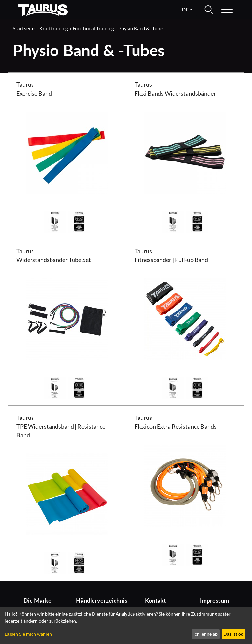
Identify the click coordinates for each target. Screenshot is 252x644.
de (185, 9)
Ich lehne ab (205, 634)
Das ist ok (233, 634)
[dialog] (126, 626)
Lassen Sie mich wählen (28, 634)
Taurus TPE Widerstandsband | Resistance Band (61, 426)
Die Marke (37, 601)
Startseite (24, 28)
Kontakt (156, 601)
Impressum (215, 601)
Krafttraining (54, 28)
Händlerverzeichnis (99, 601)
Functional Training (93, 28)
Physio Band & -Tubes (142, 28)
